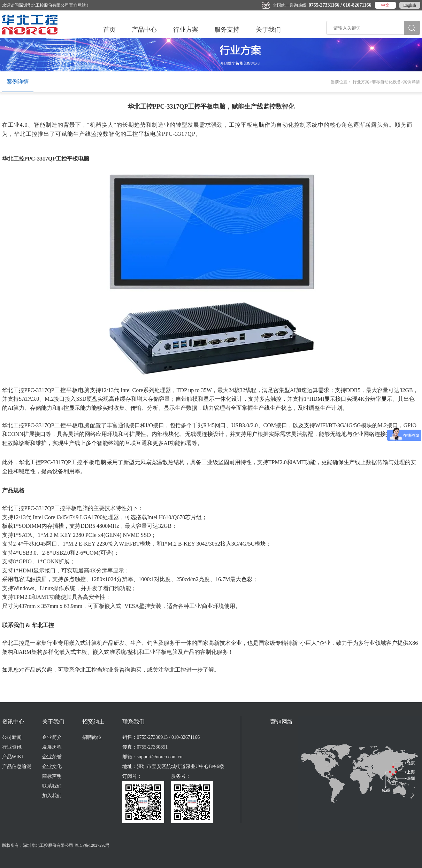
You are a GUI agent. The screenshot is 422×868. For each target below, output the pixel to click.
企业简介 (52, 737)
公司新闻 (12, 737)
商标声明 (52, 776)
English (410, 5)
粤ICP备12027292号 (92, 845)
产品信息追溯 (17, 767)
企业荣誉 (52, 757)
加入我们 (52, 796)
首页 (109, 30)
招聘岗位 (92, 737)
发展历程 (52, 747)
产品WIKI (13, 757)
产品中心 (144, 30)
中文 (385, 5)
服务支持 (227, 30)
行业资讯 (12, 747)
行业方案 (186, 30)
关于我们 (268, 30)
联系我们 (52, 786)
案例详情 (18, 82)
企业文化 (52, 767)
